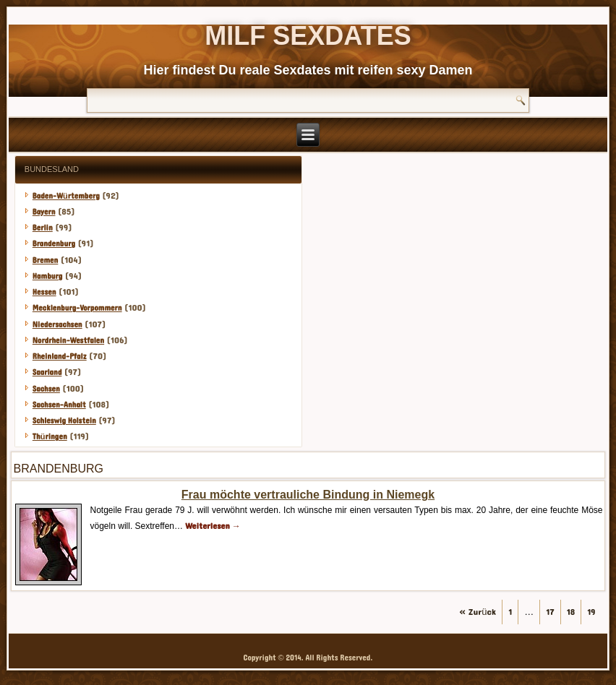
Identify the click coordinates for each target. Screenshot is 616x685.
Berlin (43, 228)
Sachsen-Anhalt (59, 405)
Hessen (44, 292)
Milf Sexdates (308, 36)
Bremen (46, 260)
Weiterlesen (213, 526)
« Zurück (478, 612)
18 (571, 612)
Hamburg (48, 276)
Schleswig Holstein (64, 421)
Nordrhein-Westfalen (68, 341)
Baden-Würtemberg (66, 196)
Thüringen (50, 437)
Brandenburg (54, 244)
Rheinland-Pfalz (60, 357)
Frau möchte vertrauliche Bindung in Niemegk (308, 495)
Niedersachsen (57, 325)
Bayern (44, 212)
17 (550, 612)
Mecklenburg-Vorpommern (77, 308)
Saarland (47, 372)
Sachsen (46, 389)
